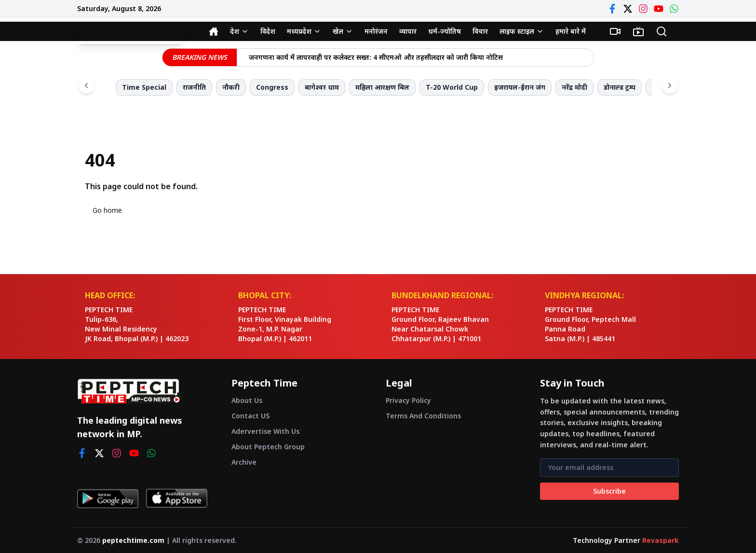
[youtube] (134, 453)
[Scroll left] (86, 85)
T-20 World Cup (452, 87)
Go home (107, 210)
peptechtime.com (133, 540)
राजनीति (194, 87)
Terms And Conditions (423, 416)
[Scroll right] (670, 85)
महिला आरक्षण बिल (382, 87)
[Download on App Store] (177, 498)
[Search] (661, 31)
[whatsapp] (151, 453)
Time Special (144, 87)
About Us (247, 400)
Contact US (250, 416)
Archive (244, 462)
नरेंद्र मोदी (574, 87)
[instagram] (117, 453)
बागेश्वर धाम (322, 87)
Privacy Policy (408, 400)
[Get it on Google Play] (108, 498)
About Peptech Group (268, 447)
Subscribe (609, 491)
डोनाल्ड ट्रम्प (620, 87)
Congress (272, 87)
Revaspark (661, 540)
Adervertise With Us (265, 431)
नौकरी (231, 87)
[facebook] (82, 453)
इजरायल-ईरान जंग (520, 87)
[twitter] (99, 453)
